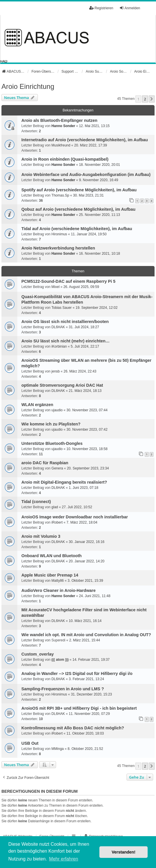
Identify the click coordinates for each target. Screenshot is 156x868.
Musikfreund (61, 145)
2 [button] (145, 99)
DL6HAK (58, 327)
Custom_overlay (38, 654)
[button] (152, 99)
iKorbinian (59, 346)
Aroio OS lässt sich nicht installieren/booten (65, 322)
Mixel (55, 287)
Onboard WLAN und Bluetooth (52, 556)
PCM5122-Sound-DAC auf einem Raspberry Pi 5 (68, 281)
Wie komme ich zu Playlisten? (51, 424)
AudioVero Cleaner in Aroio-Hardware (58, 590)
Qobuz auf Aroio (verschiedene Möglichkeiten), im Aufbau (78, 209)
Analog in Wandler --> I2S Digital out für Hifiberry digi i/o (77, 674)
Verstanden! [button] (124, 852)
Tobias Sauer (62, 308)
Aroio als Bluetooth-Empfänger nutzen (59, 120)
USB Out (30, 743)
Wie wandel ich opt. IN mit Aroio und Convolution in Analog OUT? (86, 635)
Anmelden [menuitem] (130, 8)
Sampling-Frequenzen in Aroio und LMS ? (63, 689)
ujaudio (57, 410)
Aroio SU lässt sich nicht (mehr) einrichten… (65, 341)
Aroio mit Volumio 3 (41, 536)
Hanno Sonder (63, 126)
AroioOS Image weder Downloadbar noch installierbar (75, 517)
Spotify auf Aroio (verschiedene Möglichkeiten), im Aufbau (79, 190)
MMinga (58, 749)
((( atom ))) (60, 660)
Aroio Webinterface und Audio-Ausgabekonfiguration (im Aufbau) (86, 175)
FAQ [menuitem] (4, 61)
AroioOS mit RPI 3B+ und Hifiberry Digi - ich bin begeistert (79, 708)
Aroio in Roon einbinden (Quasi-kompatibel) (65, 159)
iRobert (57, 522)
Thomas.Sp (60, 195)
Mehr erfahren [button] (64, 859)
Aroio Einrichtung (28, 86)
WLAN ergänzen (37, 405)
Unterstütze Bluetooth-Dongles (52, 443)
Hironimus (59, 234)
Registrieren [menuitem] (101, 8)
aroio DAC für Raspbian (45, 463)
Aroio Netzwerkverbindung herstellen (58, 248)
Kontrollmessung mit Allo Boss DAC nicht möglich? (73, 728)
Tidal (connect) (36, 502)
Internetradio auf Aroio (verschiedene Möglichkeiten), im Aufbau (85, 140)
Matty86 (58, 581)
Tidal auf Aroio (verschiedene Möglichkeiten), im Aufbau (77, 229)
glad (55, 507)
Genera (57, 468)
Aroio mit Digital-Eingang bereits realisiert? (64, 482)
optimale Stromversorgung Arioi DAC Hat (62, 385)
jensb (56, 371)
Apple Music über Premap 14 (50, 575)
